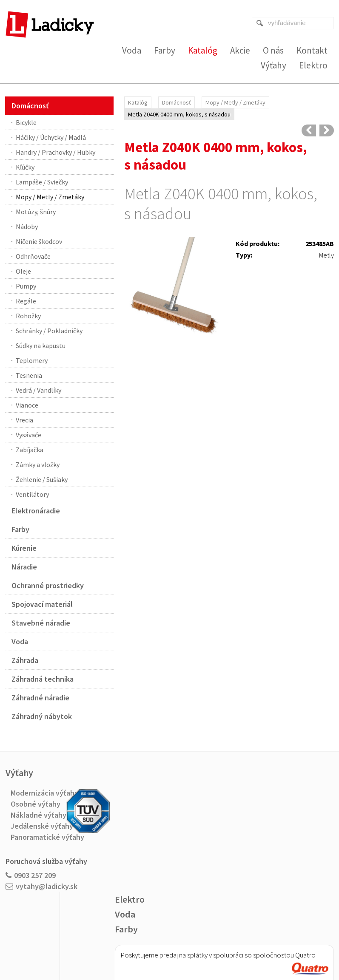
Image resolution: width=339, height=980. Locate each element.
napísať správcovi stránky (152, 947)
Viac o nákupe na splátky (175, 879)
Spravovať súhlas (292, 947)
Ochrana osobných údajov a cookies (227, 947)
